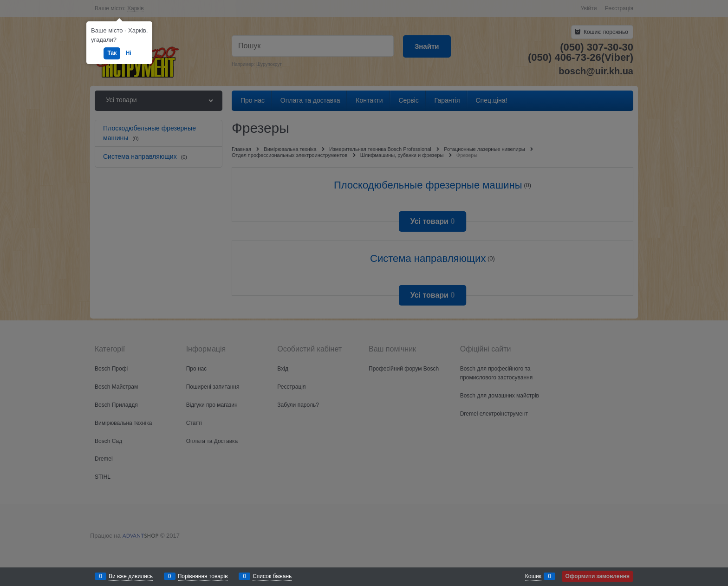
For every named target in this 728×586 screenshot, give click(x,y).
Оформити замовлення (598, 576)
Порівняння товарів (203, 576)
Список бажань (272, 576)
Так (112, 53)
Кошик (533, 576)
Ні (129, 53)
